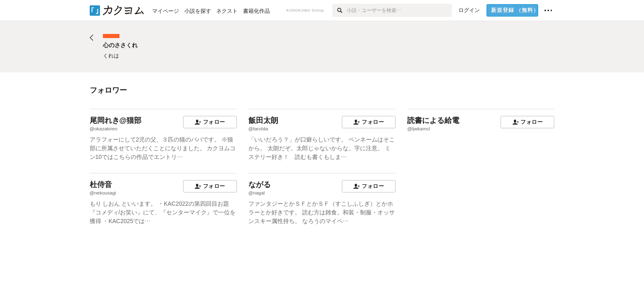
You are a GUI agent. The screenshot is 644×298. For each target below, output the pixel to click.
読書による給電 (433, 120)
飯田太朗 (263, 120)
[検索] (340, 10)
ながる (260, 185)
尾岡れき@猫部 (116, 120)
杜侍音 (101, 185)
